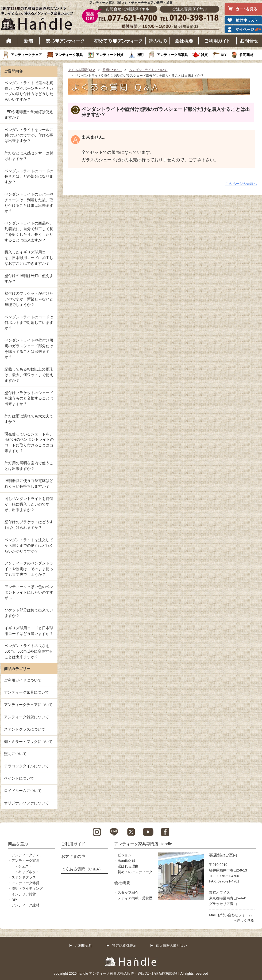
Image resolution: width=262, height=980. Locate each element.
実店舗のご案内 (223, 855)
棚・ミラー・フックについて (28, 742)
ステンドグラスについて (25, 729)
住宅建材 (246, 55)
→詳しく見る (244, 920)
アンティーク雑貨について (26, 717)
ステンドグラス (24, 877)
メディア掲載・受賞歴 (135, 898)
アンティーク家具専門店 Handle (143, 844)
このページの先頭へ (241, 184)
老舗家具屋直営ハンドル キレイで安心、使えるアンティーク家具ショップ (39, 20)
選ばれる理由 (128, 866)
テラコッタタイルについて (26, 766)
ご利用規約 (84, 946)
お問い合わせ (249, 41)
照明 (140, 55)
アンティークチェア (26, 55)
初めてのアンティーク (135, 872)
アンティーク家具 (69, 55)
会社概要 (184, 41)
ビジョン (125, 855)
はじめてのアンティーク (118, 41)
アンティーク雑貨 (110, 55)
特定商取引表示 (124, 946)
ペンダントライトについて (148, 70)
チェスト (25, 866)
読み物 (158, 41)
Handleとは (127, 861)
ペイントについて (19, 778)
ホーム (9, 41)
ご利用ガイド (218, 41)
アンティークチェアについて (28, 705)
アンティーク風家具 (172, 55)
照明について (112, 70)
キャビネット (29, 872)
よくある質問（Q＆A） (82, 869)
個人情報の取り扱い (172, 946)
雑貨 (204, 55)
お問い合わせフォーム (235, 915)
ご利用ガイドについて (23, 680)
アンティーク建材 (25, 905)
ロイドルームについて (23, 791)
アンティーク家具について (26, 692)
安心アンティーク (65, 41)
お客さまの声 (73, 856)
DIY (224, 55)
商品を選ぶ (18, 844)
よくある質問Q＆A (82, 70)
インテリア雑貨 (24, 894)
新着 (29, 41)
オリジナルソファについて (26, 803)
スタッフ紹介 (128, 893)
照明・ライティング (27, 889)
